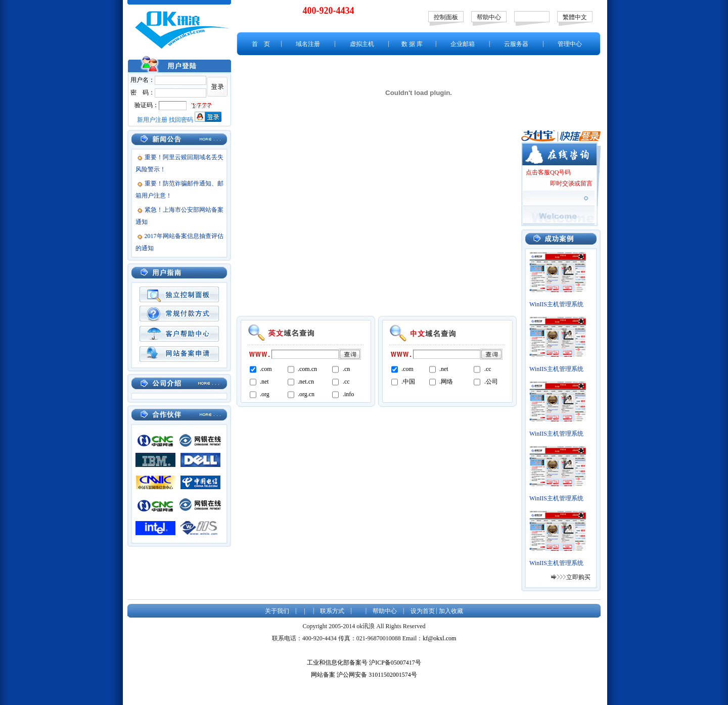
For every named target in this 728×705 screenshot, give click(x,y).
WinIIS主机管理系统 (556, 304)
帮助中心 (489, 17)
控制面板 (446, 17)
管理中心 (570, 44)
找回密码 (181, 120)
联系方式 (332, 611)
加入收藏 (451, 611)
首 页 (261, 44)
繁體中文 (575, 17)
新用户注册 (152, 120)
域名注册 (308, 44)
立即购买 (578, 577)
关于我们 (277, 611)
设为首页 (423, 611)
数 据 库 (412, 44)
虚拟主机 (362, 44)
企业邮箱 (463, 44)
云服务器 (516, 44)
